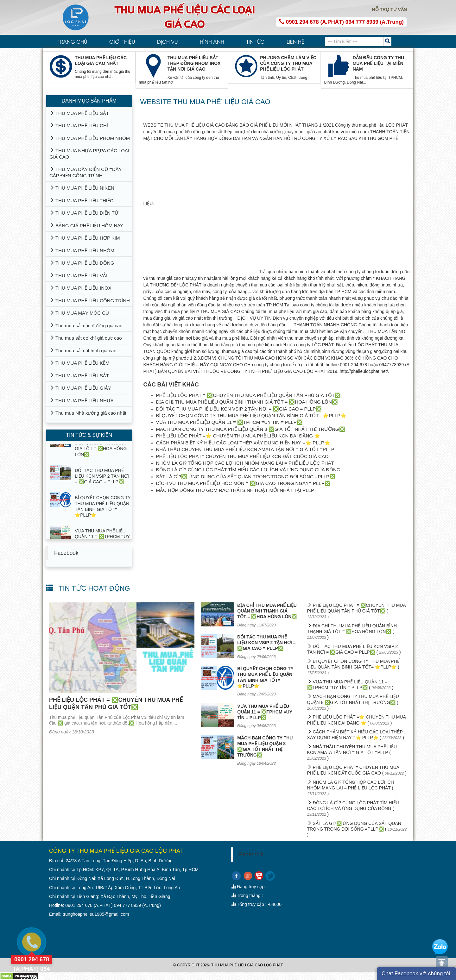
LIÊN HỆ (295, 41)
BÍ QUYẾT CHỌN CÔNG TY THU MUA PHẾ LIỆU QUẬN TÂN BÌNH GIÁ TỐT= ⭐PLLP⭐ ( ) (353, 667)
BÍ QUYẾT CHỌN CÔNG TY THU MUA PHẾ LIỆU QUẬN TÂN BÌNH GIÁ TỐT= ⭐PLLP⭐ (251, 415)
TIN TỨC (255, 41)
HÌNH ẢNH (212, 41)
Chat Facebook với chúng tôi (416, 974)
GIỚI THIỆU (122, 41)
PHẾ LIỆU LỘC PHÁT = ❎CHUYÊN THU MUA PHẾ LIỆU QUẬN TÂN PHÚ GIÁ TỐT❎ (248, 395)
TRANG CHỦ (73, 41)
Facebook (66, 553)
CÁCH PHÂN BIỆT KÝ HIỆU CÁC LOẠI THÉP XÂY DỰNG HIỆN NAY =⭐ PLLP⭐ (243, 443)
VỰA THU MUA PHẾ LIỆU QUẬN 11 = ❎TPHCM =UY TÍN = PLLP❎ (229, 422)
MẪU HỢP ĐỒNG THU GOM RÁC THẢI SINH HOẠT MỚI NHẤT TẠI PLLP (235, 490)
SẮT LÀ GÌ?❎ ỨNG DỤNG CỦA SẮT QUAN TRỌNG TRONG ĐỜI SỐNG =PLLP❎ (246, 477)
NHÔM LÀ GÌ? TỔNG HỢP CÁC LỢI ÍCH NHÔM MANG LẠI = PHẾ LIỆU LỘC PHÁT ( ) (351, 788)
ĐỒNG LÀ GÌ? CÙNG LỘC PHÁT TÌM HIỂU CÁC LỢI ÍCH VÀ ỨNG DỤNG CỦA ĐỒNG (248, 470)
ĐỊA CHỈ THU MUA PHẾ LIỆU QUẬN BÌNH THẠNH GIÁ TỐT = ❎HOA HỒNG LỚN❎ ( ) (352, 631)
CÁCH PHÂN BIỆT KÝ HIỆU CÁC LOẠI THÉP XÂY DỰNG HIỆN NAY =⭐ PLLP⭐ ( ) (356, 735)
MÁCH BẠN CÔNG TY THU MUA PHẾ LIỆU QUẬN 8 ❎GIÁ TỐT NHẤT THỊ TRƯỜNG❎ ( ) (353, 702)
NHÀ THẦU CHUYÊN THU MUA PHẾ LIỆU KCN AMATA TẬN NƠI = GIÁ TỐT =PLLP (245, 449)
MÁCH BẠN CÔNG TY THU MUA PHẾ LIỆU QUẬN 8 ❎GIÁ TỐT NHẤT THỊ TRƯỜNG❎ (251, 429)
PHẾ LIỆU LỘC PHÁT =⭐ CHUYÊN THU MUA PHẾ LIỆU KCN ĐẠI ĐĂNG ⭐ (238, 436)
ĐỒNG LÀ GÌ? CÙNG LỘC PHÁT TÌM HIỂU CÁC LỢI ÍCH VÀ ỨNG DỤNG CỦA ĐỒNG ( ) (353, 808)
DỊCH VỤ (167, 41)
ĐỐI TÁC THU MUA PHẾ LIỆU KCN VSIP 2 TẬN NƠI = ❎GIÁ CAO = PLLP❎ (239, 409)
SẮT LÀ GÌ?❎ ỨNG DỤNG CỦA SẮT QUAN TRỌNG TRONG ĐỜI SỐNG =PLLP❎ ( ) (357, 829)
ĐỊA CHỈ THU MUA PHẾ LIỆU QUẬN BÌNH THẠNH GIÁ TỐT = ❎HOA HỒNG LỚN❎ (247, 402)
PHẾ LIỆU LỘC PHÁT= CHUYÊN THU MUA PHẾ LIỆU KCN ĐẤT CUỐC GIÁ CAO (242, 456)
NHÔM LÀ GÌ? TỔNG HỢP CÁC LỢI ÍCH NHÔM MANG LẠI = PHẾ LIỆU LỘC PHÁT (245, 463)
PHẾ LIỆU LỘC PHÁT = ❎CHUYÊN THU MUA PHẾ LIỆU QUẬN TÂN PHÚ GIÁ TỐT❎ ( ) (356, 611)
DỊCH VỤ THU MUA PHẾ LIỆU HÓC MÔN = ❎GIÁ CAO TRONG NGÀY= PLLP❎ (243, 483)
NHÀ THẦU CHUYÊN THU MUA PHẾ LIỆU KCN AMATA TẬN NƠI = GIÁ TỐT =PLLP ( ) (352, 752)
